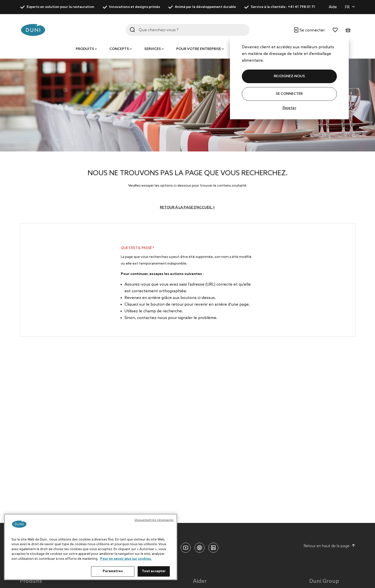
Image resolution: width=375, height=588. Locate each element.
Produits (85, 49)
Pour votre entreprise (199, 49)
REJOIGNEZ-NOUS (289, 76)
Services (153, 49)
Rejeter (289, 108)
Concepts (119, 49)
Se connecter (289, 94)
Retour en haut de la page (330, 546)
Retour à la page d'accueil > (187, 208)
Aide (333, 7)
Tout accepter (154, 571)
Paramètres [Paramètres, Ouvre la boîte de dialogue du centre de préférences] (113, 571)
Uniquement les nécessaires (154, 520)
